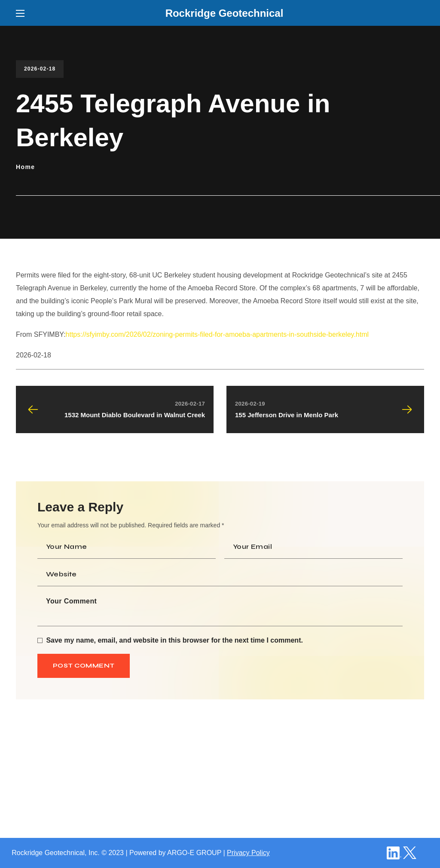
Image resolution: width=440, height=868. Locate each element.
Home (26, 167)
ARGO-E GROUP (194, 853)
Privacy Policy (248, 853)
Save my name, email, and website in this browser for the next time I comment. (174, 640)
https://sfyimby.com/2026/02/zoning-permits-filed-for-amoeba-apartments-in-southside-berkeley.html (217, 334)
